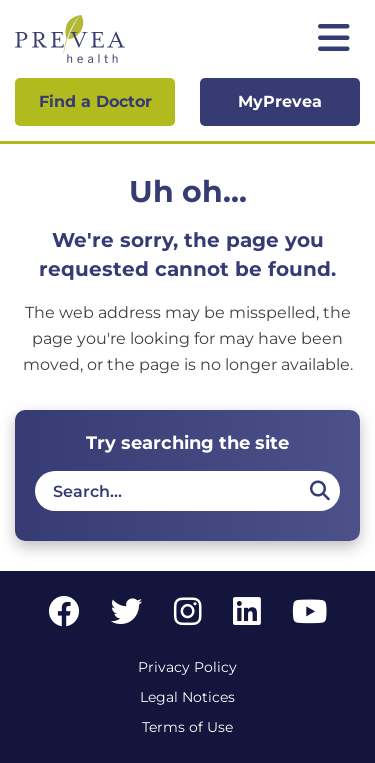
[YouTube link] (309, 617)
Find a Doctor (95, 101)
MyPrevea (280, 101)
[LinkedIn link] (247, 617)
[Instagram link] (188, 617)
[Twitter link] (127, 617)
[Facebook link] (64, 617)
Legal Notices (187, 697)
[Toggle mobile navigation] (334, 39)
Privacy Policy (187, 667)
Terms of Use (187, 727)
